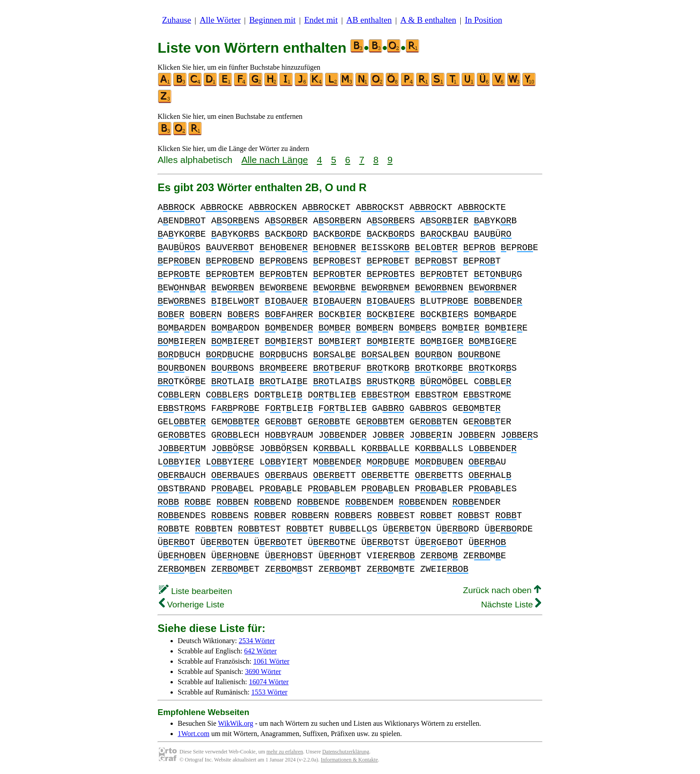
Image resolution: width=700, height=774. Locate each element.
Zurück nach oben (502, 590)
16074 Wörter (269, 682)
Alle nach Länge (275, 160)
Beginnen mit (272, 20)
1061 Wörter (271, 661)
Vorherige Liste (192, 605)
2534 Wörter (257, 641)
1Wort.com (194, 734)
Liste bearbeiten (196, 591)
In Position (483, 20)
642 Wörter (260, 651)
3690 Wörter (263, 671)
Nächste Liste (511, 605)
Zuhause (177, 20)
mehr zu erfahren (285, 752)
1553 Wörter (269, 692)
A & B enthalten (428, 20)
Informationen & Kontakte (350, 760)
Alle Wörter (220, 20)
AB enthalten (369, 20)
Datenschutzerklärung (346, 752)
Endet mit (321, 20)
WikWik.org (235, 723)
